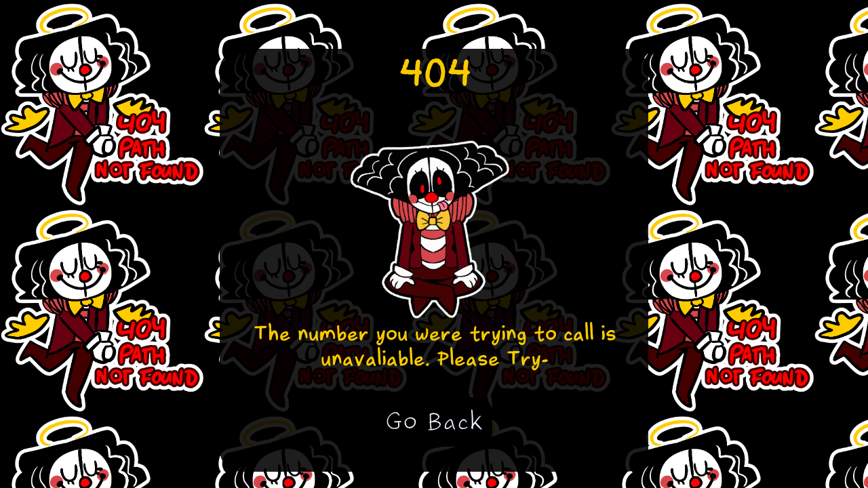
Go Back (434, 422)
